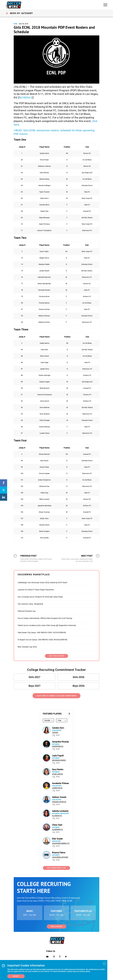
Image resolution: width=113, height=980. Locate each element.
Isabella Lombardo (60, 811)
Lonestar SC (57, 788)
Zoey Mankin (58, 769)
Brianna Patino (59, 852)
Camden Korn (58, 728)
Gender (47, 720)
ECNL (16, 24)
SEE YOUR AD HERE (56, 656)
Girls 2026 (79, 677)
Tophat (55, 732)
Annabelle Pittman (60, 783)
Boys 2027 (34, 686)
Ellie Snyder (57, 839)
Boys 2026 (79, 686)
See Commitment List (56, 868)
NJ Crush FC (57, 816)
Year (59, 720)
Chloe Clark (57, 825)
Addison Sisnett (59, 797)
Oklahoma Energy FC (61, 843)
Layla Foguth (58, 755)
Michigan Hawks (59, 760)
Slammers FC (57, 829)
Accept (16, 976)
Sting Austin (57, 774)
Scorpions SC (58, 746)
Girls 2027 (34, 677)
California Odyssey (60, 857)
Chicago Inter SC (59, 802)
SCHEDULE (26, 97)
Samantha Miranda (60, 742)
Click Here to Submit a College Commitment (57, 696)
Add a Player (57, 926)
